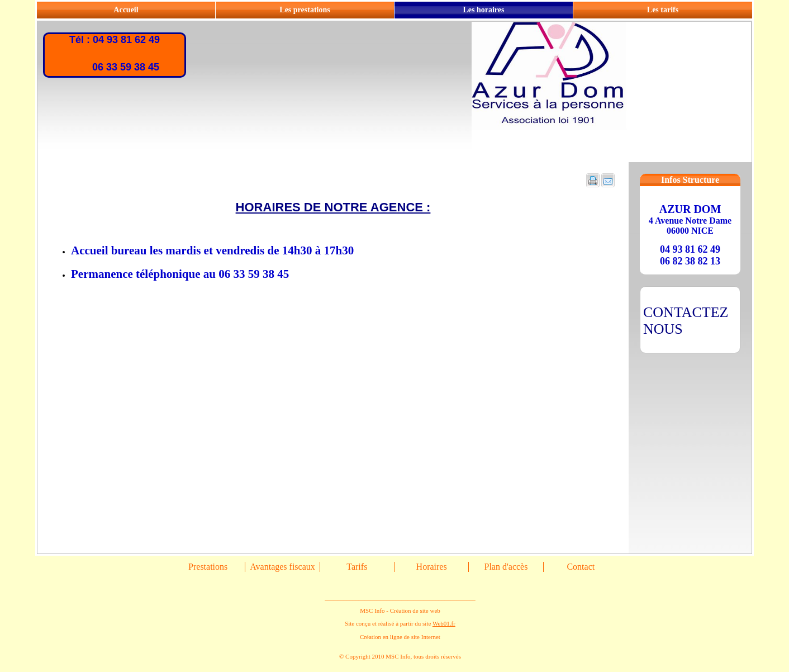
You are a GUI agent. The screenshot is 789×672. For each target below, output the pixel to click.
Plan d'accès (506, 567)
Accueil (126, 10)
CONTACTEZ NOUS (686, 321)
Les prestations (305, 10)
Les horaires (483, 10)
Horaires (432, 567)
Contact (581, 567)
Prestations (208, 567)
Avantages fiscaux (282, 567)
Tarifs (357, 567)
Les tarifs (663, 10)
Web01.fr (444, 623)
